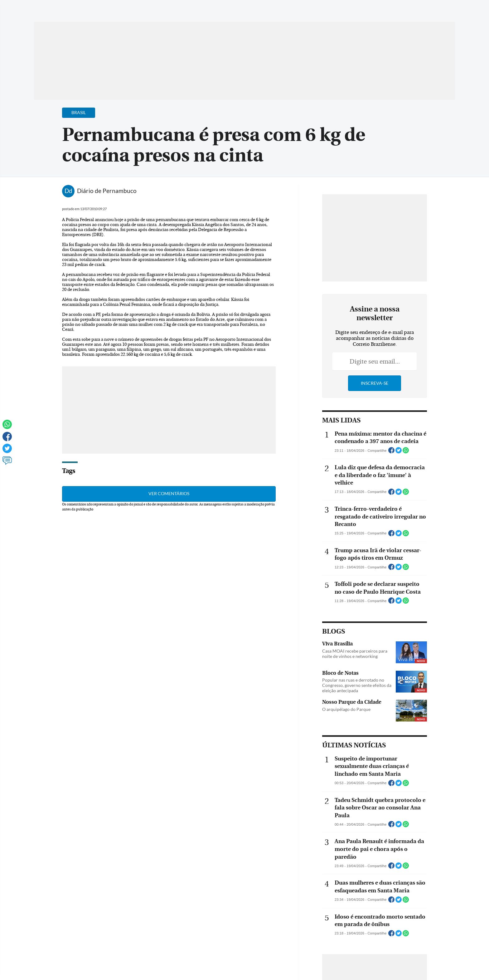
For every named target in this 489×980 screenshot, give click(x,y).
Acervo (184, 9)
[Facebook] (415, 11)
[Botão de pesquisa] (64, 8)
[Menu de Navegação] (46, 8)
